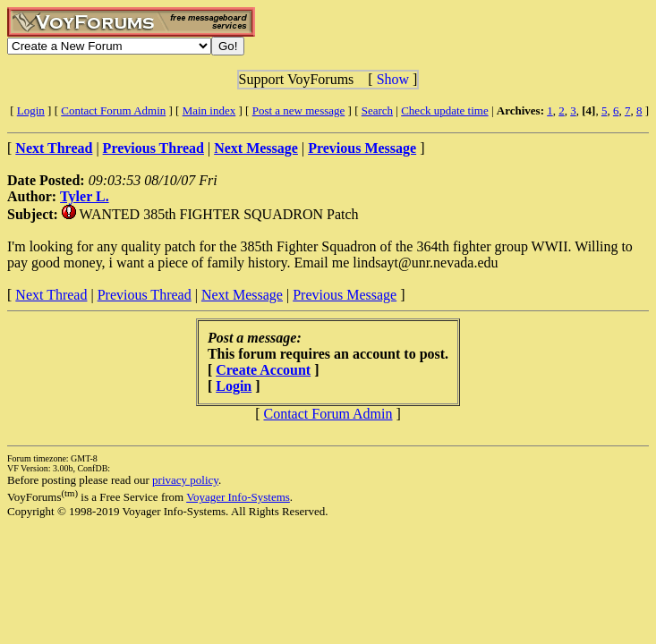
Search (377, 110)
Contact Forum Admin (113, 110)
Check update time (444, 110)
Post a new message (299, 110)
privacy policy (185, 480)
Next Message (242, 295)
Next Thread (51, 295)
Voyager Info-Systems (238, 497)
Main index (209, 110)
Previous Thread (145, 295)
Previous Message (345, 295)
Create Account (263, 370)
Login (31, 110)
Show (393, 79)
